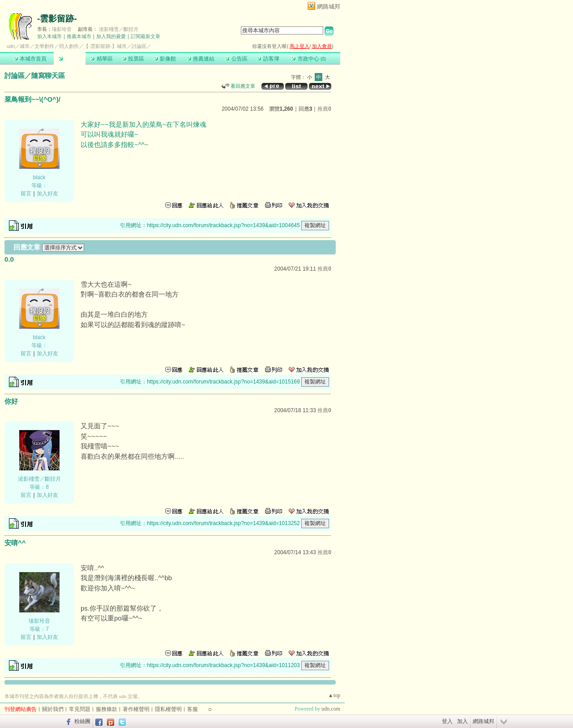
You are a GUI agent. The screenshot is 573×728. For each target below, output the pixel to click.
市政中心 (309, 59)
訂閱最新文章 (145, 36)
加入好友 (47, 194)
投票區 (133, 59)
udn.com (331, 709)
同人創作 (69, 46)
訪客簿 (268, 59)
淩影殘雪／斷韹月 (119, 29)
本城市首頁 (30, 59)
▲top (334, 695)
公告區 (236, 59)
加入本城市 (49, 36)
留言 (26, 194)
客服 (192, 709)
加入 (462, 721)
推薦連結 (201, 59)
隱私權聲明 (168, 709)
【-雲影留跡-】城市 (105, 46)
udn (11, 46)
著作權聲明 (136, 709)
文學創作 (44, 46)
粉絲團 (82, 721)
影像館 (165, 59)
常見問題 (80, 709)
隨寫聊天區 (48, 75)
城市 (25, 46)
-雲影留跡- (57, 19)
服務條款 (107, 709)
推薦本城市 (79, 36)
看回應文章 (238, 86)
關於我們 (53, 709)
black (39, 177)
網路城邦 (329, 6)
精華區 (101, 59)
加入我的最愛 (111, 36)
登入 (447, 721)
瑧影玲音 (62, 29)
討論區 (70, 59)
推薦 (324, 109)
